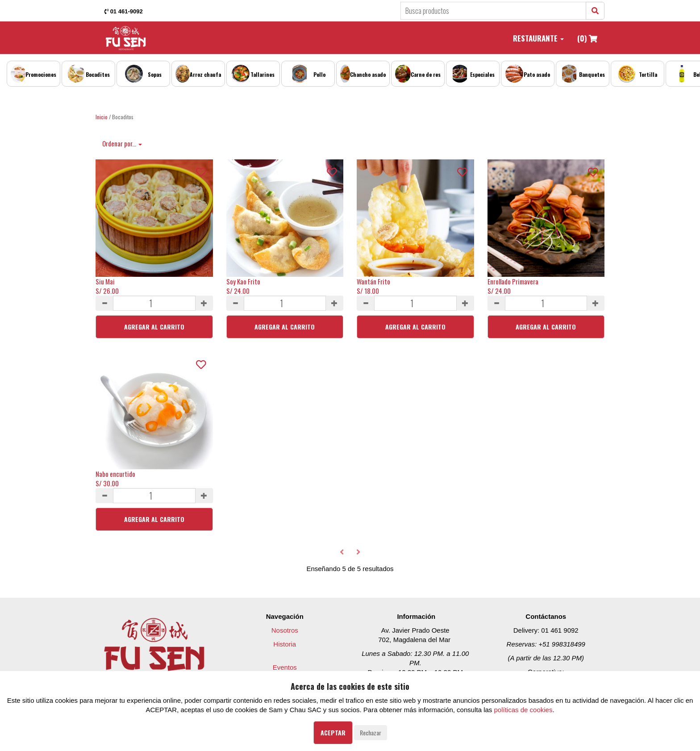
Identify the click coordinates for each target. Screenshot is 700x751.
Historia (285, 644)
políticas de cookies (523, 710)
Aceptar (333, 732)
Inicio (102, 117)
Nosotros (285, 630)
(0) (587, 38)
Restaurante (538, 38)
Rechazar (371, 732)
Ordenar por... (122, 143)
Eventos (285, 667)
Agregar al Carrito (154, 327)
